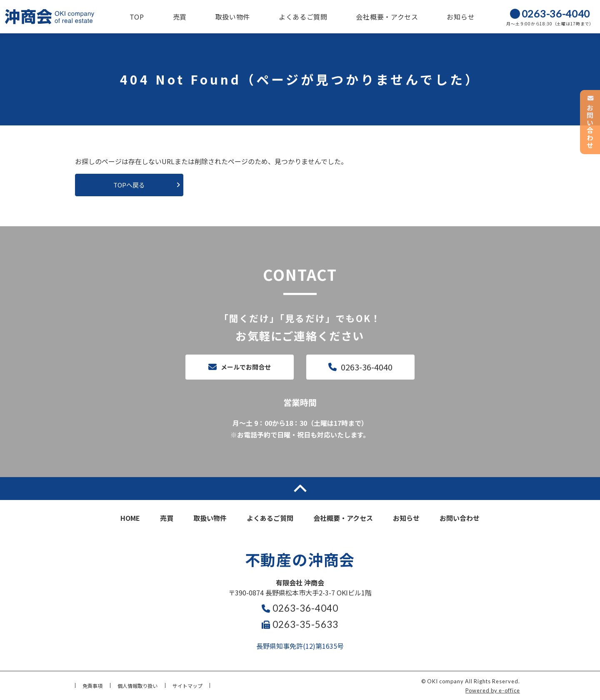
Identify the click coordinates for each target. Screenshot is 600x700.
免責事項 (92, 686)
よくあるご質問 (303, 17)
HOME (130, 518)
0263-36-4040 (367, 367)
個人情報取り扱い (137, 686)
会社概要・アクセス (387, 17)
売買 (180, 17)
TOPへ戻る (129, 185)
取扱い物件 (233, 17)
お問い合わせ (460, 518)
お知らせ (461, 17)
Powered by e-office (493, 690)
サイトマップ (187, 686)
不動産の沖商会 (300, 559)
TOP (137, 17)
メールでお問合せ (246, 367)
